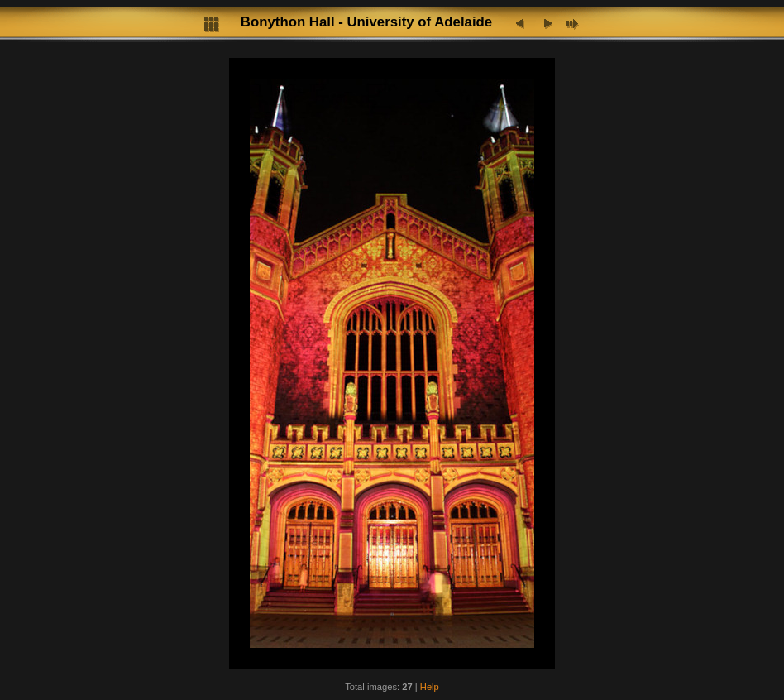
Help (430, 687)
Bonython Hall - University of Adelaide (366, 22)
